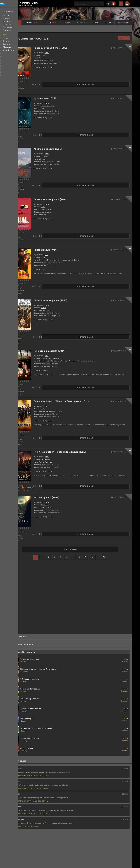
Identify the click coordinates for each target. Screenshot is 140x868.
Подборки (50, 22)
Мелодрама (89, 341)
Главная (15, 22)
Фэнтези (69, 341)
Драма (46, 153)
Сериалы (81, 22)
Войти (117, 4)
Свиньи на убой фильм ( (51, 190)
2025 (69, 48)
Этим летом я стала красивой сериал (30, 762)
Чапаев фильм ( (47, 237)
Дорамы (95, 22)
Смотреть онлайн (23, 86)
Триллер (53, 200)
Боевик (46, 294)
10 (92, 529)
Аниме (108, 22)
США (47, 55)
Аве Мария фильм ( (49, 142)
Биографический (70, 247)
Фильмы (67, 22)
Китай (47, 291)
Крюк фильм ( (46, 95)
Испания (48, 150)
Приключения (49, 341)
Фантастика (60, 341)
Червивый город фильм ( (52, 48)
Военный (47, 247)
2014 (66, 331)
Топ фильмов (123, 22)
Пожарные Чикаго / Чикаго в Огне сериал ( (62, 378)
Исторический (57, 247)
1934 (58, 237)
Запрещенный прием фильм (25, 813)
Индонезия (50, 433)
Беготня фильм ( (47, 473)
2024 (62, 142)
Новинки (31, 22)
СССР (47, 244)
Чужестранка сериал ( (50, 331)
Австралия (49, 480)
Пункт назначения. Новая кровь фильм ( (61, 426)
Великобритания (52, 103)
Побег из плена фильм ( (51, 284)
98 (104, 529)
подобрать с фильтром (118, 38)
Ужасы (46, 58)
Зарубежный (78, 341)
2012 (89, 378)
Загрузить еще (70, 522)
